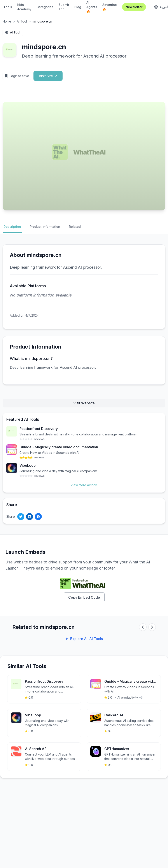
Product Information (45, 227)
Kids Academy (24, 7)
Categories (45, 7)
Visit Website (84, 403)
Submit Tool (64, 7)
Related (75, 227)
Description (12, 227)
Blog (78, 7)
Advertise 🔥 (110, 7)
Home (7, 21)
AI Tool (22, 21)
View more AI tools (84, 485)
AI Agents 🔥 (92, 7)
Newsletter (134, 7)
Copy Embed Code (84, 597)
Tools (8, 7)
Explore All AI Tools (84, 639)
